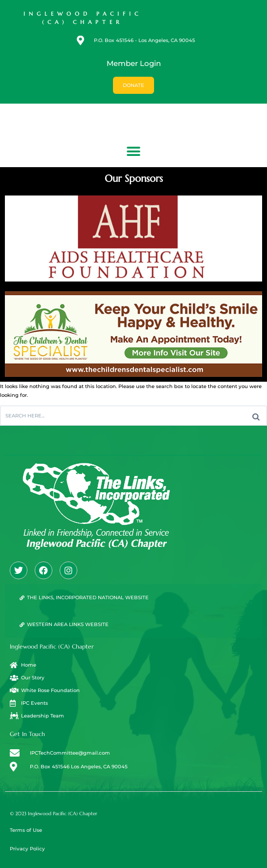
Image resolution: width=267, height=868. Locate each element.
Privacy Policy (27, 849)
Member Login (134, 63)
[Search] (256, 416)
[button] (134, 151)
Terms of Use (26, 830)
